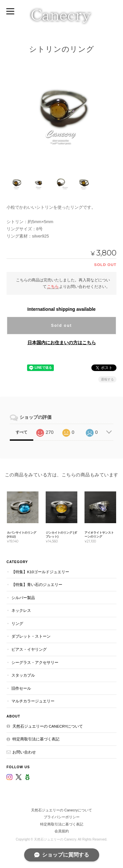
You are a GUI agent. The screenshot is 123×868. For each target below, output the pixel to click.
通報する (107, 379)
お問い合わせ (24, 752)
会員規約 (62, 831)
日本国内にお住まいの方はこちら (62, 343)
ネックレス (21, 610)
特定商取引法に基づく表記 (36, 739)
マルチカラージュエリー (33, 701)
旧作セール (21, 688)
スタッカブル (23, 675)
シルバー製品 (23, 598)
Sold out (62, 326)
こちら (53, 286)
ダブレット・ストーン (31, 636)
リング (17, 623)
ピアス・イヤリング (29, 649)
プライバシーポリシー (62, 817)
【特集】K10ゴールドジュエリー (40, 572)
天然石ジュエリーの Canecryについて (48, 726)
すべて (22, 432)
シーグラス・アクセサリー (35, 662)
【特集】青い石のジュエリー (37, 585)
